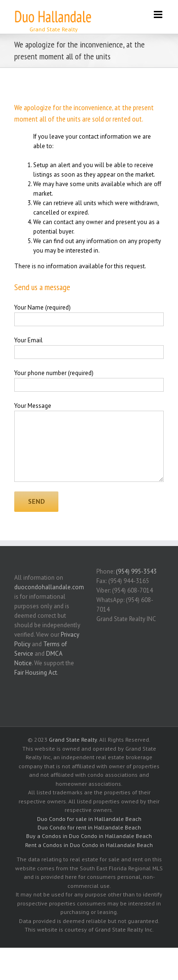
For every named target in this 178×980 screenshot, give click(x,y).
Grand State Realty (73, 740)
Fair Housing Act (36, 673)
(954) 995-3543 (136, 571)
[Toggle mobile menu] (159, 14)
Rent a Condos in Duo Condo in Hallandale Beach (89, 845)
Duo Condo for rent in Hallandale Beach (89, 827)
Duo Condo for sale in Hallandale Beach (89, 819)
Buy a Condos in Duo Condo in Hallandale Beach (89, 836)
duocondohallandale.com (49, 587)
